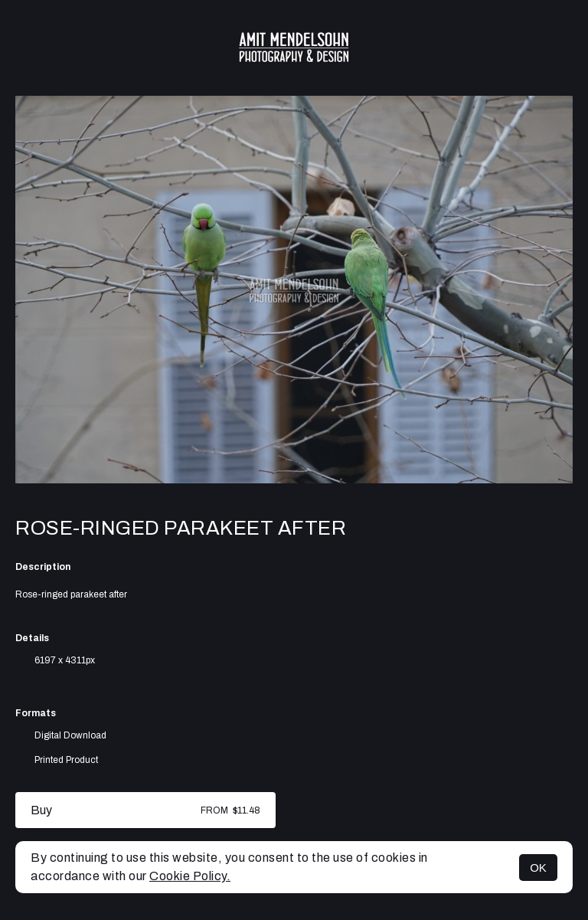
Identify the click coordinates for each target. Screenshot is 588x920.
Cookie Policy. (190, 876)
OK (538, 868)
